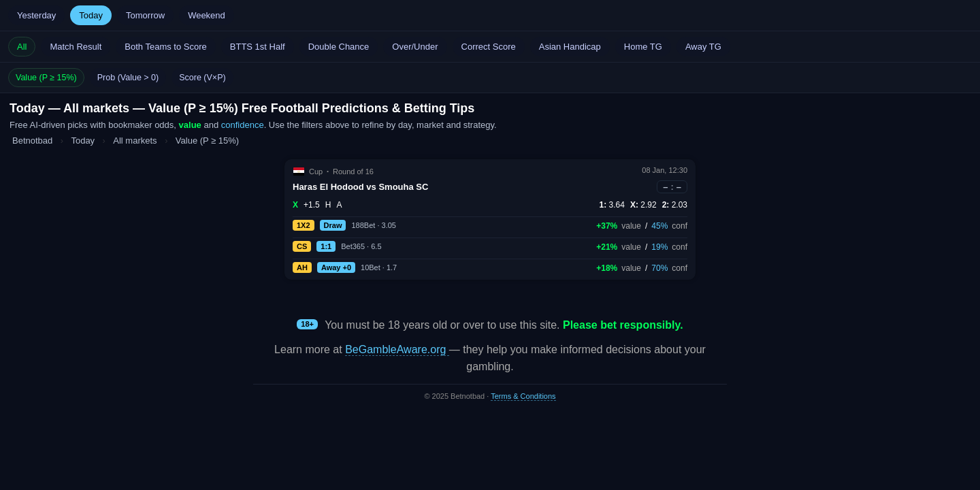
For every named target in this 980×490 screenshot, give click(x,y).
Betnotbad (32, 141)
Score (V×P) (202, 78)
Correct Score (489, 47)
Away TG (703, 47)
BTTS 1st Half (258, 47)
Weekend (207, 15)
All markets (136, 141)
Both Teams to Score (165, 47)
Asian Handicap (570, 47)
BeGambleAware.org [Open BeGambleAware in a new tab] (397, 349)
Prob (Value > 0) (128, 78)
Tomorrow (145, 15)
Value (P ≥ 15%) (46, 78)
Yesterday (36, 15)
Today (91, 15)
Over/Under (415, 47)
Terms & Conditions (523, 396)
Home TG (643, 47)
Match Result (76, 47)
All (22, 47)
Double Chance (339, 47)
